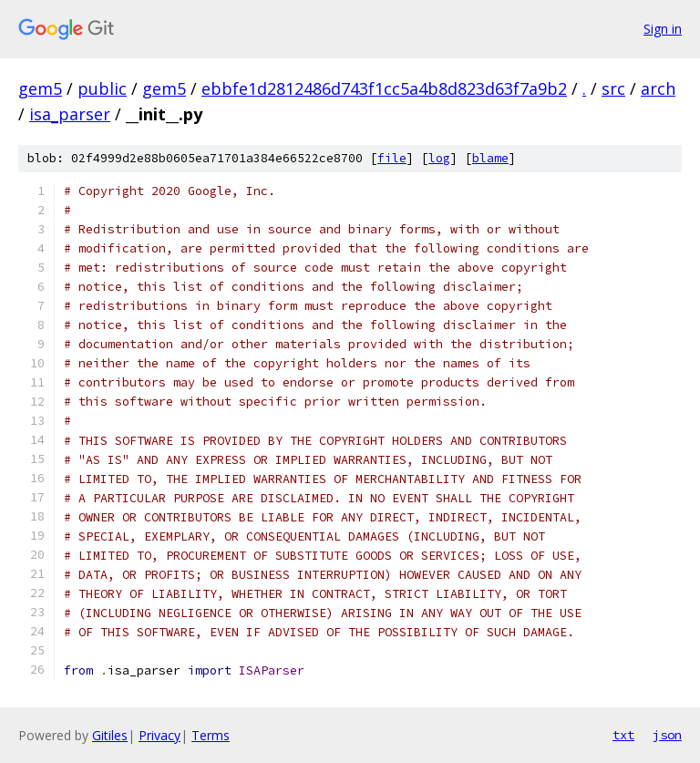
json (667, 735)
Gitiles (110, 735)
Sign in (663, 29)
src (613, 88)
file (392, 158)
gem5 (40, 88)
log (439, 158)
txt (623, 735)
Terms (211, 735)
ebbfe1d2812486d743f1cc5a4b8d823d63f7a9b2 (384, 88)
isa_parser (70, 114)
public (102, 88)
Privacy (160, 735)
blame (490, 158)
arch (658, 88)
